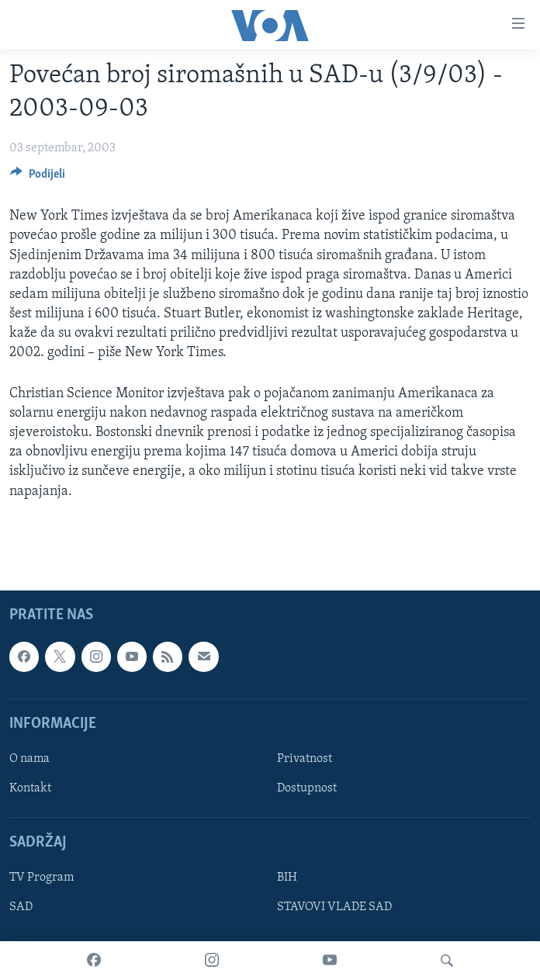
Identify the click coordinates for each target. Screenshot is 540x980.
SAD (21, 907)
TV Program (42, 878)
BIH (287, 878)
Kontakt (30, 788)
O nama (29, 759)
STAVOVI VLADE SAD (334, 907)
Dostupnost (307, 788)
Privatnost (305, 759)
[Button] (38, 178)
